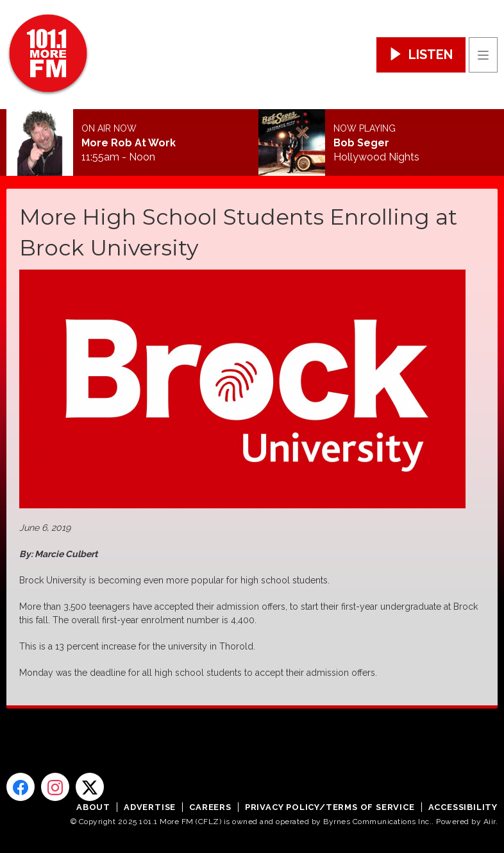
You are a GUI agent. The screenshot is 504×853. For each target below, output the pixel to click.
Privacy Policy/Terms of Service (330, 807)
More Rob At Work (129, 143)
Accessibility (463, 807)
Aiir (490, 822)
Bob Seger (361, 143)
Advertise (150, 807)
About (93, 807)
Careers (210, 807)
